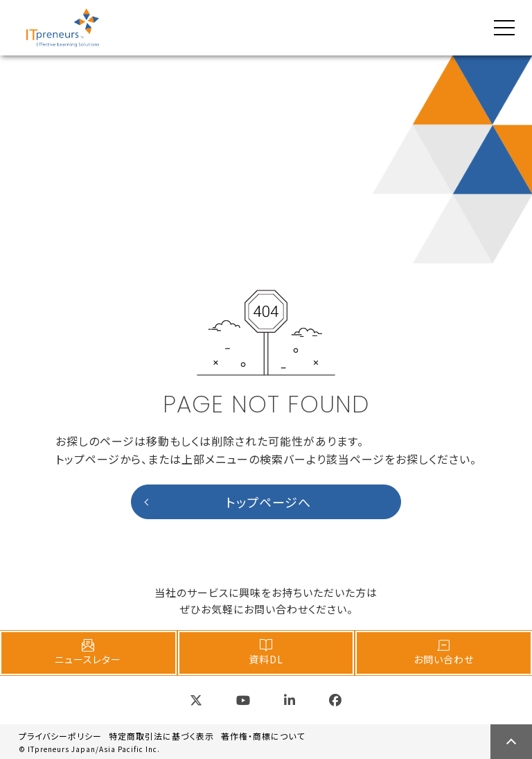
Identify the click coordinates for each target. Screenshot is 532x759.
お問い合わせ (444, 653)
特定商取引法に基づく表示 (161, 736)
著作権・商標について (263, 736)
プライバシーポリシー (60, 736)
